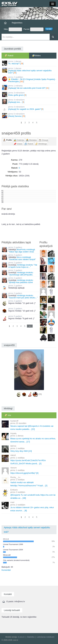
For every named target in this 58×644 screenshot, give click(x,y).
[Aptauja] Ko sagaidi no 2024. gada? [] (29, 108)
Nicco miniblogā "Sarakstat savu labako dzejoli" (22, 258)
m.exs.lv (21, 637)
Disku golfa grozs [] (29, 94)
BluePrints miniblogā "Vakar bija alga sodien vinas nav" (18, 252)
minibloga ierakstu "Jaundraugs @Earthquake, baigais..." (18, 275)
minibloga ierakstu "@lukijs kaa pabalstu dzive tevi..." (18, 282)
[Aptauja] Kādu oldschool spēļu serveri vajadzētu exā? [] (29, 71)
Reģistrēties (17, 23)
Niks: (13, 29)
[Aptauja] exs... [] (29, 101)
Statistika (31, 637)
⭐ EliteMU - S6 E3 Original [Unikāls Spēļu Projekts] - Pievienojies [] (29, 79)
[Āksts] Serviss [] (29, 115)
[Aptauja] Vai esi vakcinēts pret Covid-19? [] (29, 87)
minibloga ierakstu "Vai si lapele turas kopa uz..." (23, 266)
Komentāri (6, 570)
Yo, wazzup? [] (29, 63)
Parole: (33, 29)
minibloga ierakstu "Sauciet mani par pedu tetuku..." (23, 297)
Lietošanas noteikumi (46, 637)
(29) (40, 394)
